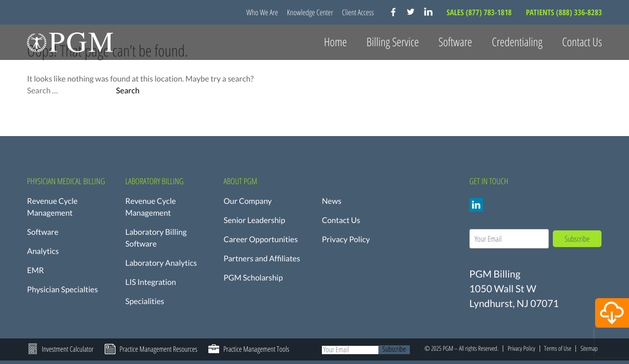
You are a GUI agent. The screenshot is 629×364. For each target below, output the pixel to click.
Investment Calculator (68, 349)
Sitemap (589, 348)
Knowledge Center (310, 12)
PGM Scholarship (253, 278)
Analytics (43, 251)
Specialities (145, 301)
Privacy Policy (346, 239)
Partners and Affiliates (262, 259)
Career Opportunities (261, 239)
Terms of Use (558, 348)
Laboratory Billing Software (156, 238)
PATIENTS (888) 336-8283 (564, 12)
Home (335, 42)
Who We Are (262, 12)
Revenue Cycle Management (52, 207)
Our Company (248, 201)
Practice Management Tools (256, 349)
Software (43, 232)
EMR (35, 270)
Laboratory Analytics (161, 263)
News (332, 201)
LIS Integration (151, 282)
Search (128, 91)
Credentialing (517, 42)
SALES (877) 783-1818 (480, 12)
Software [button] (455, 42)
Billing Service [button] (393, 42)
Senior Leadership (254, 220)
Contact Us (582, 42)
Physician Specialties (62, 290)
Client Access (358, 12)
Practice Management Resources (158, 349)
